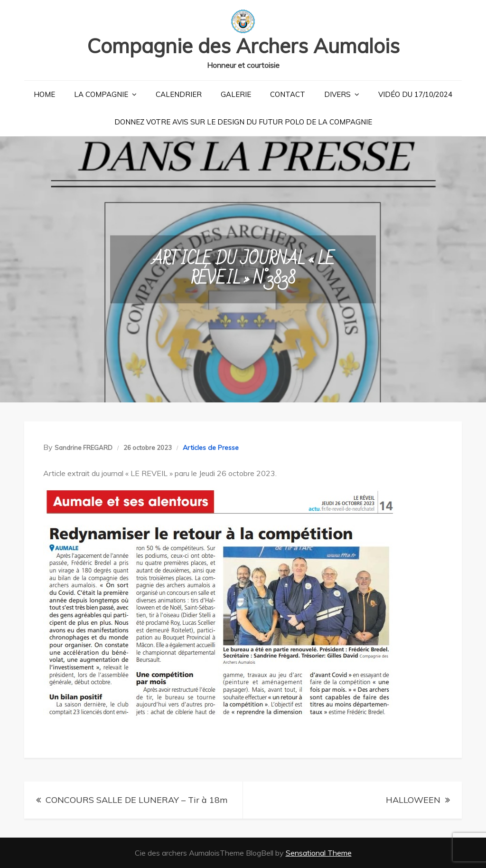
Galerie (236, 94)
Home (44, 94)
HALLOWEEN (413, 800)
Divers (337, 94)
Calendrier (179, 94)
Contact (288, 94)
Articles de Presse (211, 448)
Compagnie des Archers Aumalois (243, 46)
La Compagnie (101, 94)
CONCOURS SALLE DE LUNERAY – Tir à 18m (137, 800)
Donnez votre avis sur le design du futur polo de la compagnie (243, 122)
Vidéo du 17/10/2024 (415, 94)
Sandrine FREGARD (84, 448)
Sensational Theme (319, 853)
